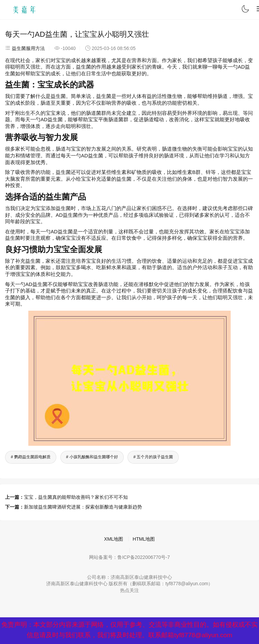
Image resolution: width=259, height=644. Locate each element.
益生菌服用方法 (28, 48)
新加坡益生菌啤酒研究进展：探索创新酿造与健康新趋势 (83, 507)
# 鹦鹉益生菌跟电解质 (31, 457)
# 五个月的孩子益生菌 (153, 457)
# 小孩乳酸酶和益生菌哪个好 (92, 457)
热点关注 (129, 590)
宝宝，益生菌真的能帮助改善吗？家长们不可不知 (76, 497)
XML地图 (114, 539)
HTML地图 (144, 539)
